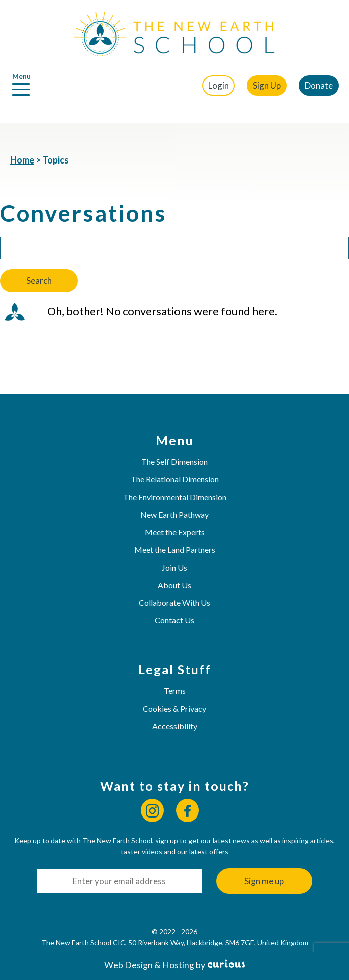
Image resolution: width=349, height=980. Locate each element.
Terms (175, 690)
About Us (174, 585)
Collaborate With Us (174, 603)
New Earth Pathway (174, 514)
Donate (319, 86)
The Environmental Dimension (175, 497)
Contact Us (174, 620)
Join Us (174, 567)
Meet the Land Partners (175, 549)
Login (218, 86)
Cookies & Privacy (174, 708)
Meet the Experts (175, 532)
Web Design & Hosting (149, 965)
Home (22, 160)
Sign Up (267, 86)
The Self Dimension (174, 462)
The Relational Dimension (175, 479)
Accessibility (175, 726)
